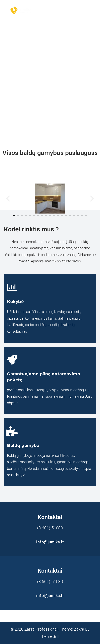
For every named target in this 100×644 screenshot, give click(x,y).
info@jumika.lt (50, 542)
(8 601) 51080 (50, 528)
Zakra (79, 629)
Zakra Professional (41, 629)
